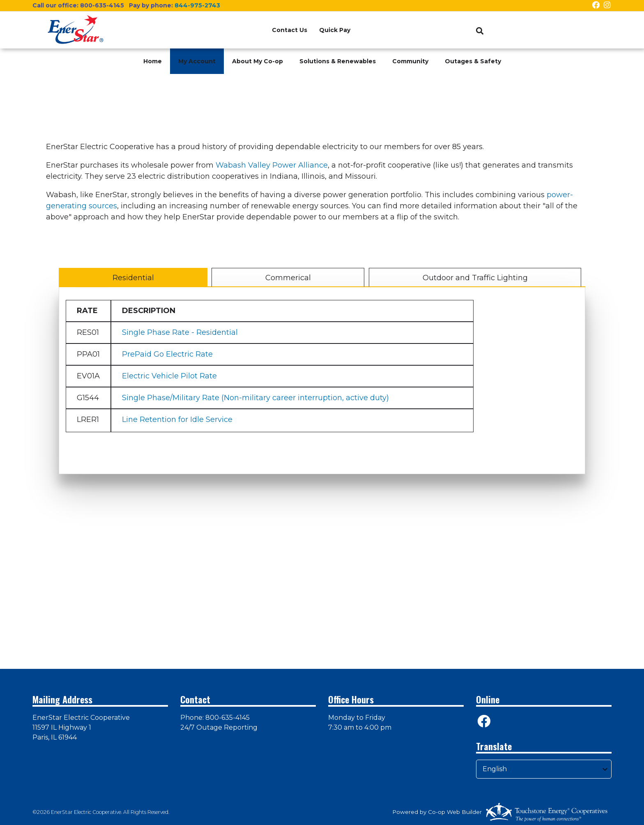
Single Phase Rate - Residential (180, 332)
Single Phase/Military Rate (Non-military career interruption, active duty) (255, 398)
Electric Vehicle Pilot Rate (169, 376)
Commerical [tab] (288, 278)
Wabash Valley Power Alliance (272, 165)
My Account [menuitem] (197, 61)
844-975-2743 (197, 5)
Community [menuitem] (410, 61)
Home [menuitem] (153, 61)
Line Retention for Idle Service (177, 419)
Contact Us (289, 30)
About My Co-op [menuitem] (258, 61)
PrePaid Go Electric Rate (167, 354)
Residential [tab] (133, 278)
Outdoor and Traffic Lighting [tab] (475, 278)
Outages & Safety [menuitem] (473, 61)
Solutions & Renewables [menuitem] (338, 61)
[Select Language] (544, 769)
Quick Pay (338, 30)
